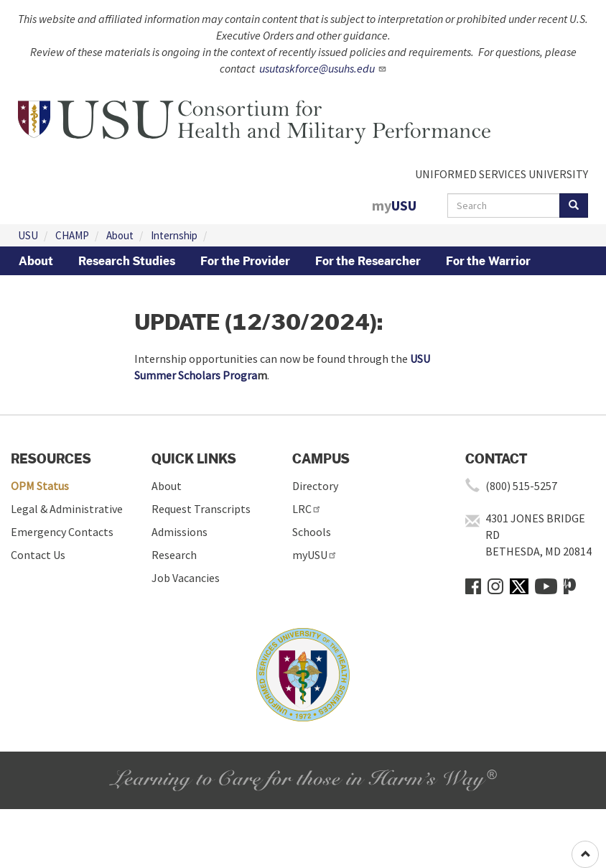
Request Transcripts (201, 509)
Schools (312, 532)
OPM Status (40, 486)
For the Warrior (488, 261)
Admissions (180, 532)
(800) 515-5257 (521, 486)
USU (28, 235)
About (120, 235)
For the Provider (245, 261)
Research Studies (127, 261)
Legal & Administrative (67, 509)
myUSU (315, 555)
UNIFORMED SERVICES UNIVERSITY (502, 174)
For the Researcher (368, 261)
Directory (315, 486)
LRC (307, 509)
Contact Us (38, 555)
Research (174, 555)
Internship (174, 235)
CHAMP (72, 235)
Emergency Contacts (62, 532)
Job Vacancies (186, 578)
